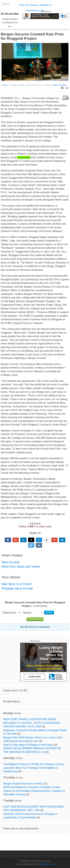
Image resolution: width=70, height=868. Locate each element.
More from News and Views (21, 566)
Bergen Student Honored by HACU (23, 784)
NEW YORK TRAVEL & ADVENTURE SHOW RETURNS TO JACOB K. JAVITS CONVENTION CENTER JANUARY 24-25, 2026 (32, 723)
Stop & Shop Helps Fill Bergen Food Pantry (28, 745)
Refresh (49, 612)
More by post (11, 562)
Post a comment (35, 619)
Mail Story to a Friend (16, 584)
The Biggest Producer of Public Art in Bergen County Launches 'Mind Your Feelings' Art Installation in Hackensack (34, 768)
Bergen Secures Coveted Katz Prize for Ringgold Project (32, 36)
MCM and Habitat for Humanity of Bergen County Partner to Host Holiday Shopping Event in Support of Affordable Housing (34, 791)
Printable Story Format (17, 588)
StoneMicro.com (47, 864)
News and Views (60, 85)
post (5, 85)
